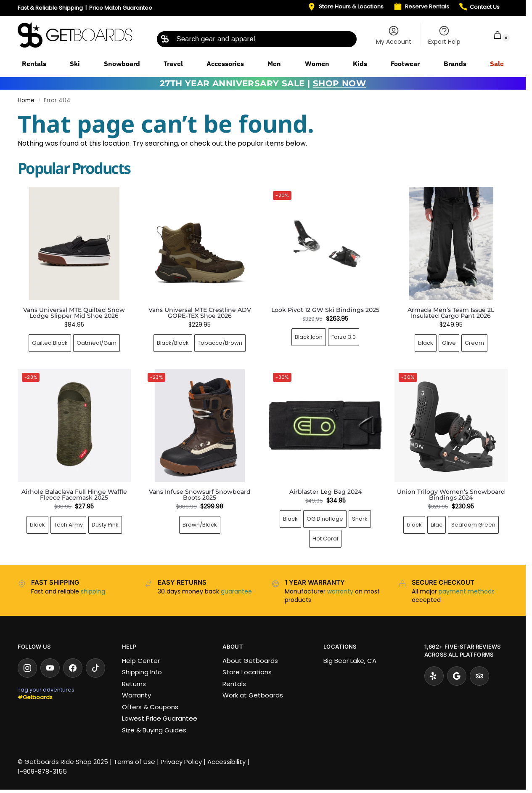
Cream (474, 343)
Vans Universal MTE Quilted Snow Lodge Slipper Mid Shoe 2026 (74, 313)
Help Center (141, 661)
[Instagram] (27, 668)
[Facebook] (73, 668)
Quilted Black (50, 343)
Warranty (136, 695)
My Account (394, 35)
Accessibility (226, 762)
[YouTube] (50, 668)
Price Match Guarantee (121, 8)
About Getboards (250, 661)
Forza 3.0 (344, 337)
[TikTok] (95, 668)
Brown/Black (200, 525)
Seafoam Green (473, 525)
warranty (340, 591)
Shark (360, 519)
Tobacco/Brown (220, 343)
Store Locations (247, 672)
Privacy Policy (181, 762)
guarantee (236, 591)
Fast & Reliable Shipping (50, 8)
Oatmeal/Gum (97, 343)
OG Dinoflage (325, 519)
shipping (93, 591)
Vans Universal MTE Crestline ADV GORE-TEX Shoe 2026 (200, 313)
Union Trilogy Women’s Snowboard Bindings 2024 (451, 495)
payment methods (467, 591)
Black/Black (173, 343)
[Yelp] (434, 676)
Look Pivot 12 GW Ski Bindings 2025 (325, 310)
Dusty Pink (105, 525)
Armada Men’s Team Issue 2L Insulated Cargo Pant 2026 (451, 313)
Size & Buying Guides (154, 730)
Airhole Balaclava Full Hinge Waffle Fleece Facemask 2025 (74, 495)
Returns (134, 684)
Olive (449, 343)
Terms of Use (134, 762)
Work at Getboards (253, 695)
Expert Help (444, 35)
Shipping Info (142, 672)
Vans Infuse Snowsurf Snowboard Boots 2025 (200, 495)
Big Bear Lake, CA (350, 661)
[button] (492, 35)
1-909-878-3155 (42, 771)
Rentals (234, 684)
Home (26, 100)
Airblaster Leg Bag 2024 (326, 492)
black (426, 343)
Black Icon (309, 337)
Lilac (437, 525)
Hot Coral (325, 539)
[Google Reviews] (457, 676)
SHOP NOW (339, 83)
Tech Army (68, 525)
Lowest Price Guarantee (160, 718)
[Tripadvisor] (479, 676)
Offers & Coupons (150, 707)
